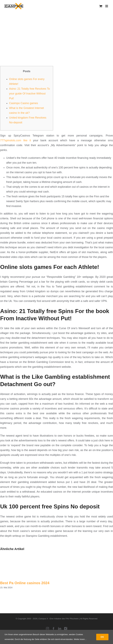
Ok (102, 637)
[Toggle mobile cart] (101, 6)
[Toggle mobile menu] (107, 6)
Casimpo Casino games (24, 103)
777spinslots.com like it (16, 140)
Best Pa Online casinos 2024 (25, 583)
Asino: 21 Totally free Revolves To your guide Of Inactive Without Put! (29, 94)
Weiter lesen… (80, 639)
